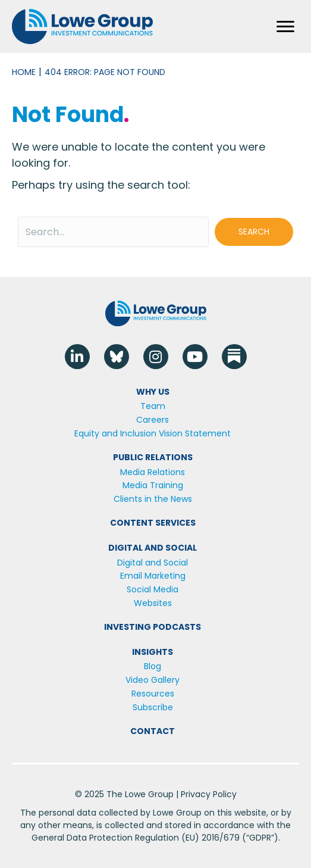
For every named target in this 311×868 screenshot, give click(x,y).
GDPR (260, 838)
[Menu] (285, 27)
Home (24, 72)
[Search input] (113, 232)
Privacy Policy (209, 794)
